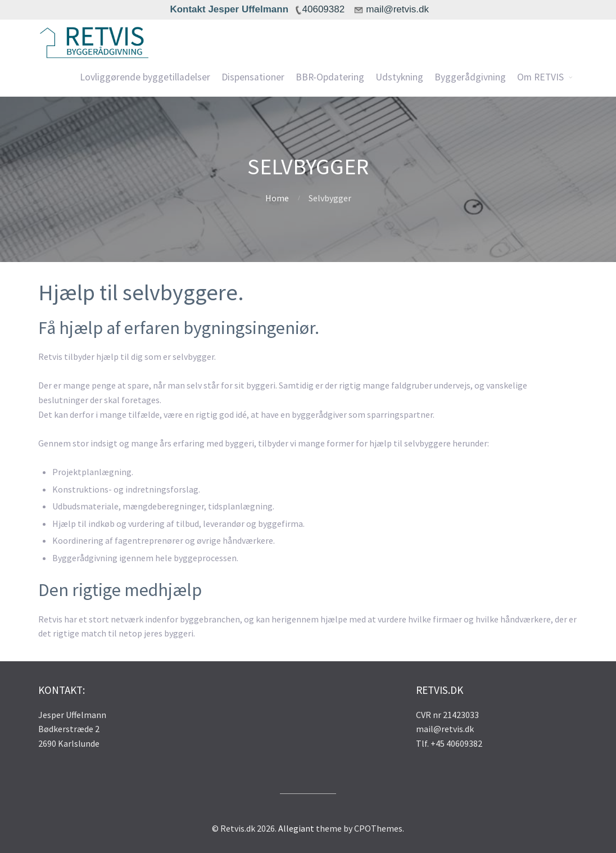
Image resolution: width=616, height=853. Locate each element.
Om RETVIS (540, 77)
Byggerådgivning (470, 77)
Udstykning (399, 77)
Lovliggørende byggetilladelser (145, 77)
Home (277, 198)
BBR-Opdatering (330, 77)
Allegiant (296, 828)
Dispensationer (253, 77)
